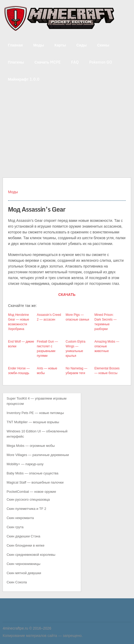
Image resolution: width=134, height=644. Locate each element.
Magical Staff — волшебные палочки (35, 482)
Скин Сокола (17, 582)
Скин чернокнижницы (23, 564)
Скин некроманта (20, 518)
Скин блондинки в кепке (25, 545)
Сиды (82, 45)
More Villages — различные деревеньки (38, 455)
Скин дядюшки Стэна (23, 536)
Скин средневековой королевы (31, 555)
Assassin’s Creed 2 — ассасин (49, 317)
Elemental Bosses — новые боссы (107, 371)
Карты (60, 45)
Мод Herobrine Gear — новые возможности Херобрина (19, 322)
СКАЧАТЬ (67, 295)
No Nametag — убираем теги (77, 371)
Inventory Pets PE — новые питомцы (35, 413)
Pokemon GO (101, 62)
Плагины (16, 62)
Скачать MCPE (48, 62)
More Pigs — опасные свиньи (77, 317)
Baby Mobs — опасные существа (32, 473)
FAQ (75, 62)
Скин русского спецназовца (28, 499)
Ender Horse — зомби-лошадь (19, 371)
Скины (103, 45)
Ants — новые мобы (47, 371)
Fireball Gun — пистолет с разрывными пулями (48, 349)
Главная (15, 45)
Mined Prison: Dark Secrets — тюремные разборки (106, 322)
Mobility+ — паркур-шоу (25, 464)
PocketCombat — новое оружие (31, 492)
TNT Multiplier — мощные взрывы (33, 422)
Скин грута (15, 527)
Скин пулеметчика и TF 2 (26, 509)
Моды (39, 45)
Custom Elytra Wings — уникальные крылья (76, 349)
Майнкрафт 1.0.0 (24, 79)
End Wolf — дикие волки (21, 344)
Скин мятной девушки (24, 573)
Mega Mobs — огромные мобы (31, 446)
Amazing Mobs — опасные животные (107, 346)
